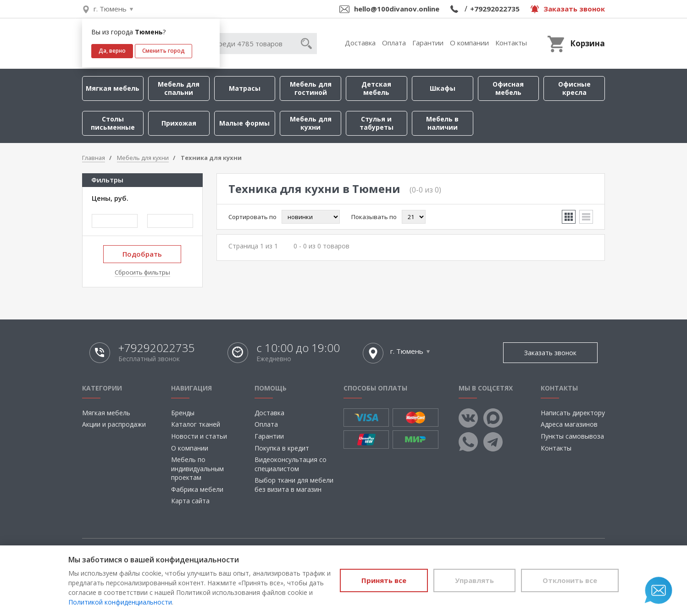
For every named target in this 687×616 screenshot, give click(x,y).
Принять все (384, 580)
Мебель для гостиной (311, 88)
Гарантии (428, 43)
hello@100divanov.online (397, 9)
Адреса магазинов (569, 424)
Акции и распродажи (114, 424)
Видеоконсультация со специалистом (291, 464)
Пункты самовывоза (572, 436)
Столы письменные (113, 123)
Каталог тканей (196, 424)
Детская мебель (376, 88)
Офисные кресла (574, 88)
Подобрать (142, 254)
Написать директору (573, 413)
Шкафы (443, 88)
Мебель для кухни (311, 123)
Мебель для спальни (179, 88)
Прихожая (179, 123)
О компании (469, 43)
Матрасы (245, 88)
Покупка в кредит (282, 448)
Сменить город (163, 51)
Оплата (394, 43)
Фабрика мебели (197, 489)
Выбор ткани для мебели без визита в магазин (294, 485)
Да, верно (112, 51)
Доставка (360, 43)
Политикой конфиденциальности (120, 602)
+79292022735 (495, 9)
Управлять (474, 580)
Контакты (511, 43)
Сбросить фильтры (142, 272)
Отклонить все (570, 580)
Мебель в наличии (442, 123)
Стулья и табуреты (377, 123)
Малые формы (244, 123)
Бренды (183, 413)
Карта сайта (190, 501)
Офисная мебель (508, 88)
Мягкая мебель (113, 88)
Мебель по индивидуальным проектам (197, 468)
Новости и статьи (199, 436)
